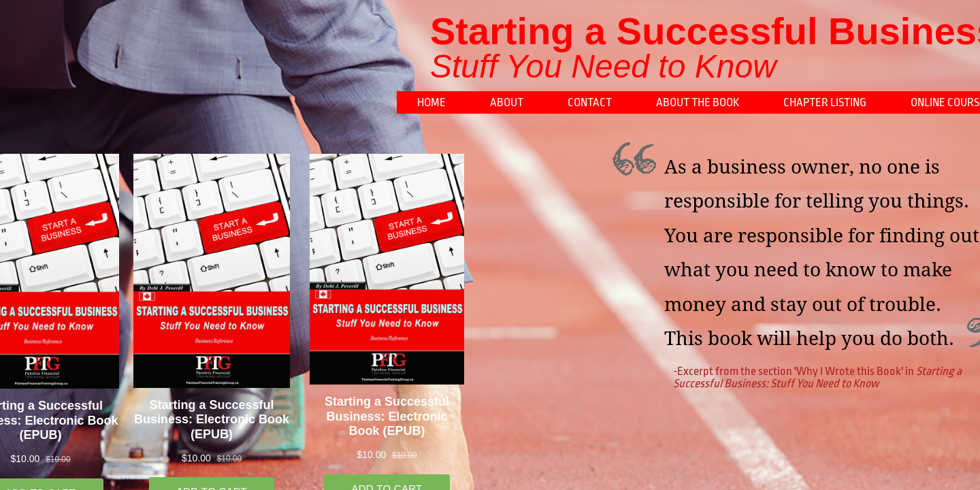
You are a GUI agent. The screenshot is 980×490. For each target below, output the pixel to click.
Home (431, 102)
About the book (698, 102)
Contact (590, 102)
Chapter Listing (825, 102)
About (507, 102)
